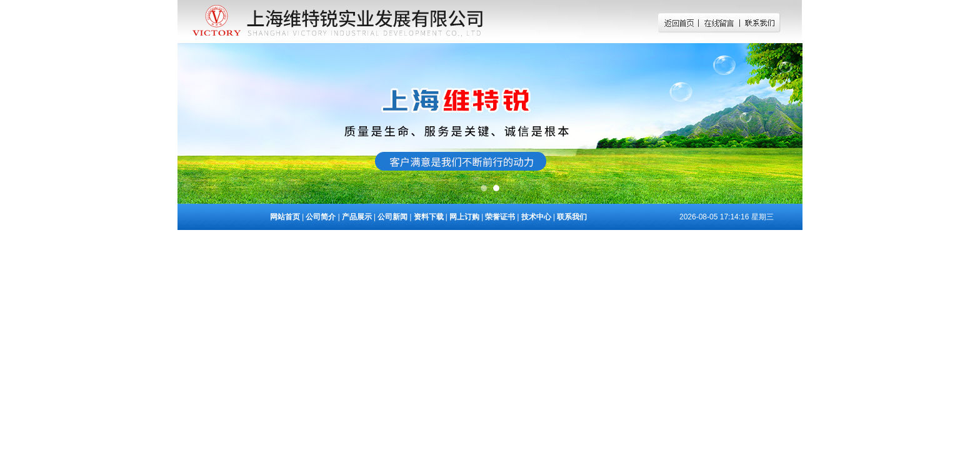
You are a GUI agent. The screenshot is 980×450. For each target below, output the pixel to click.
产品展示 (357, 217)
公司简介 (321, 217)
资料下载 (429, 217)
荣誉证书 (500, 217)
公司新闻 (392, 217)
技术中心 (536, 217)
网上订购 (464, 217)
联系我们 (572, 217)
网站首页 (285, 217)
